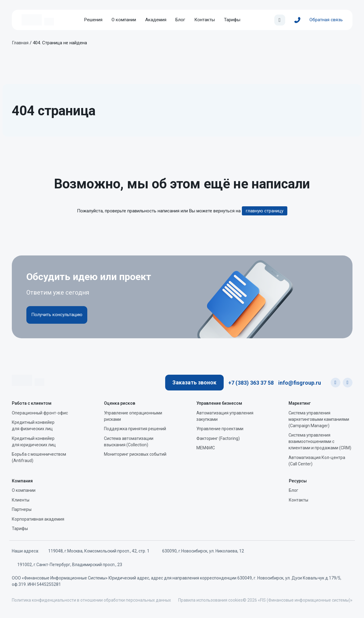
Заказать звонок (194, 382)
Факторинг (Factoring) (218, 438)
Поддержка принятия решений (135, 429)
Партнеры (22, 509)
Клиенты (21, 500)
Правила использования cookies (210, 600)
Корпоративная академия (38, 519)
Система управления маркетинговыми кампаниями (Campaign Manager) (319, 419)
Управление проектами (220, 429)
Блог (180, 20)
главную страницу (265, 211)
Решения (93, 20)
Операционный (40, 413)
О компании (124, 20)
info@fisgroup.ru (300, 383)
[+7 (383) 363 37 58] (297, 20)
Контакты (205, 20)
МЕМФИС (206, 448)
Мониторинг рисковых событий (135, 454)
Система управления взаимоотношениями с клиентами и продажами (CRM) (320, 441)
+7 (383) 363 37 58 (251, 383)
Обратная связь (326, 20)
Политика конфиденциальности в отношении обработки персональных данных (91, 600)
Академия (156, 20)
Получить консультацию (57, 315)
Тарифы (232, 20)
